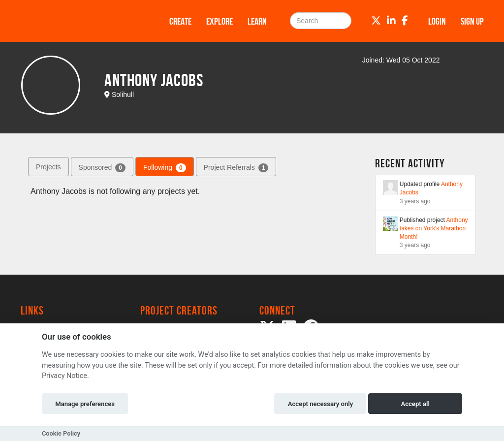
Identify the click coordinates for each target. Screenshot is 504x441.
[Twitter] (376, 21)
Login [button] (437, 21)
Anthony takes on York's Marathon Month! (434, 228)
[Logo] (82, 21)
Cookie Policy (61, 433)
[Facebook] (405, 21)
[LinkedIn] (391, 21)
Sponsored (102, 168)
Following (165, 168)
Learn (257, 21)
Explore (220, 21)
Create (180, 21)
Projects (48, 167)
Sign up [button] (472, 21)
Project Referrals (236, 168)
